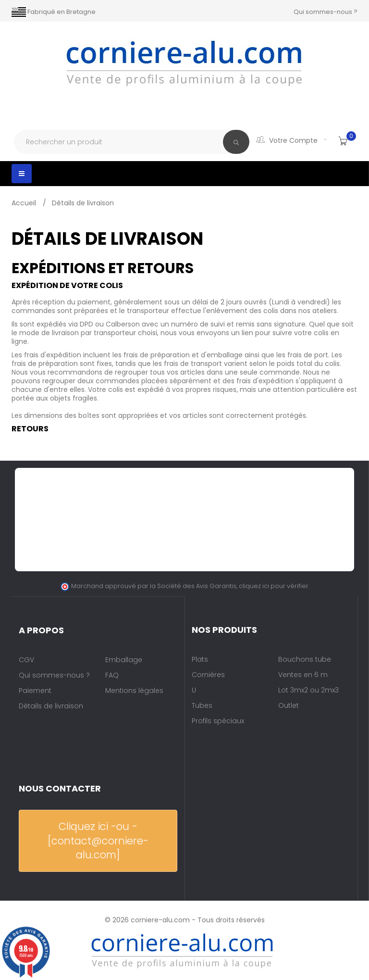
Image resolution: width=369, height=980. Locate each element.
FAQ (112, 675)
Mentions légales (134, 691)
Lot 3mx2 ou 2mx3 (308, 690)
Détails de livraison (51, 706)
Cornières (208, 675)
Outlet (289, 705)
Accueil (25, 203)
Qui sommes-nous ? (326, 12)
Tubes (202, 705)
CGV (26, 660)
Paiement (35, 691)
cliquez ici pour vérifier (274, 586)
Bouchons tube (305, 659)
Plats (200, 659)
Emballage (124, 660)
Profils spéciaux (218, 721)
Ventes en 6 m (303, 675)
